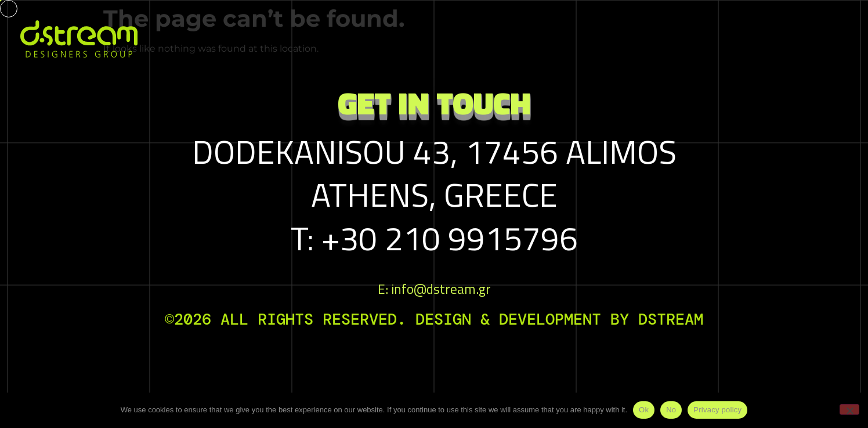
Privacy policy (717, 410)
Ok (644, 410)
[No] (849, 409)
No (671, 410)
